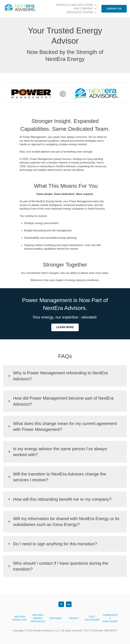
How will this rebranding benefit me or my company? (62, 499)
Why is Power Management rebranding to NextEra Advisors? (60, 376)
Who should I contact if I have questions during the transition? (61, 566)
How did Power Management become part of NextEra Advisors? (63, 401)
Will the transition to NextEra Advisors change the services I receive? (60, 477)
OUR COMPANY (83, 9)
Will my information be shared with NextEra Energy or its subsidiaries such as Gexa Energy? (66, 522)
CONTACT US (114, 9)
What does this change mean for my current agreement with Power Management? (65, 426)
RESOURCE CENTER (80, 12)
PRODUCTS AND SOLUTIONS (75, 5)
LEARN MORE (65, 327)
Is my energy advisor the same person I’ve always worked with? (60, 452)
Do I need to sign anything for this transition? (55, 544)
